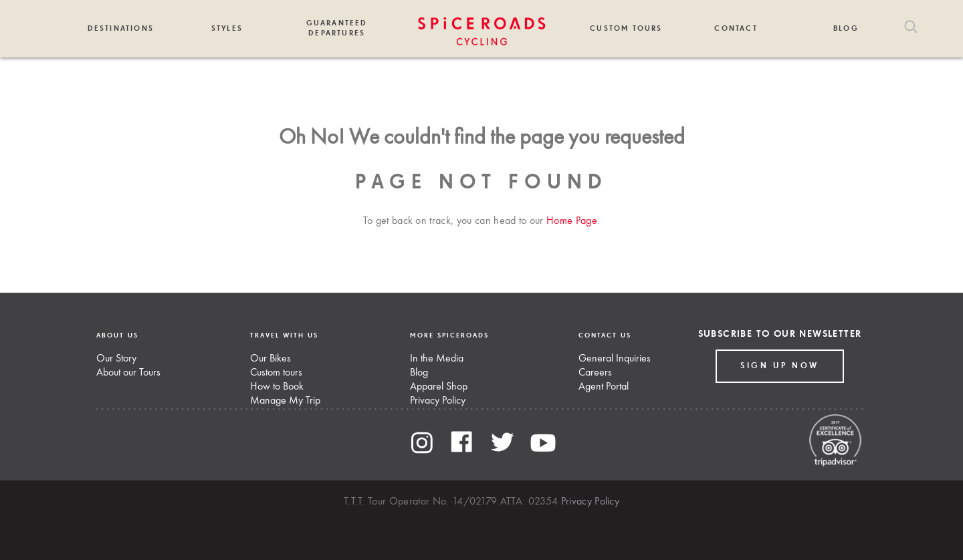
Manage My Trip (285, 401)
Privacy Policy (438, 401)
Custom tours (276, 373)
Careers (595, 373)
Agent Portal (604, 387)
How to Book (277, 387)
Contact (736, 28)
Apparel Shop (439, 387)
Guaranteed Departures (337, 28)
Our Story (116, 359)
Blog (846, 28)
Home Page (572, 221)
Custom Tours (626, 28)
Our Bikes (271, 359)
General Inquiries (615, 359)
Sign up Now (780, 366)
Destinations (121, 28)
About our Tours (128, 373)
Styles (227, 28)
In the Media (437, 359)
